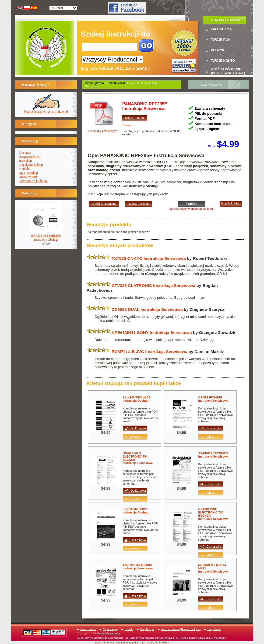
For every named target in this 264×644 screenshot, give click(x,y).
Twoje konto (223, 61)
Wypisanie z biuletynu (34, 181)
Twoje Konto (214, 629)
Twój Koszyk (147, 629)
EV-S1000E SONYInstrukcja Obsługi (136, 511)
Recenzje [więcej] (36, 84)
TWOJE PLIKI (221, 40)
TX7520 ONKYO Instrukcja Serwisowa (149, 258)
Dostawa (25, 153)
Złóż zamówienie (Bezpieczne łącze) (228, 71)
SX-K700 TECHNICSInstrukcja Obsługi (137, 399)
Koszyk (218, 50)
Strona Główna (226, 20)
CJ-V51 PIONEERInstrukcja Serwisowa (213, 399)
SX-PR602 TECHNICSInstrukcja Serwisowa (213, 455)
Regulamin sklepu (31, 165)
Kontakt (25, 169)
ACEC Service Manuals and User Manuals (100, 638)
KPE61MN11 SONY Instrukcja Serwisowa (152, 332)
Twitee (126, 125)
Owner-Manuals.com (109, 633)
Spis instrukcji (29, 173)
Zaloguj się (222, 29)
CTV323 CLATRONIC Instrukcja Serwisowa (154, 285)
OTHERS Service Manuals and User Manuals (150, 638)
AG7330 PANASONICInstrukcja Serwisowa (138, 567)
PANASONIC (118, 83)
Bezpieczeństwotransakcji (30, 159)
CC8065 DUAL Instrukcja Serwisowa (147, 309)
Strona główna (94, 83)
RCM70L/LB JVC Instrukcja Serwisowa (149, 352)
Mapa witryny (29, 177)
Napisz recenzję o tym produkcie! (46, 110)
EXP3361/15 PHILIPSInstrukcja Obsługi (46, 236)
